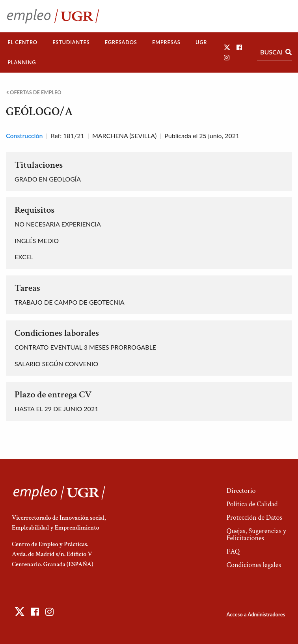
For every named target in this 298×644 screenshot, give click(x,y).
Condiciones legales (253, 565)
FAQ (233, 551)
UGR (201, 42)
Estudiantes (71, 42)
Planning (22, 62)
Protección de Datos (254, 518)
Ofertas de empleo (34, 93)
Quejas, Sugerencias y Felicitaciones (256, 534)
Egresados (121, 42)
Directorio (241, 491)
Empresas (166, 42)
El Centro (22, 42)
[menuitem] (22, 42)
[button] (227, 47)
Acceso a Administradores (256, 614)
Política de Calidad (252, 504)
